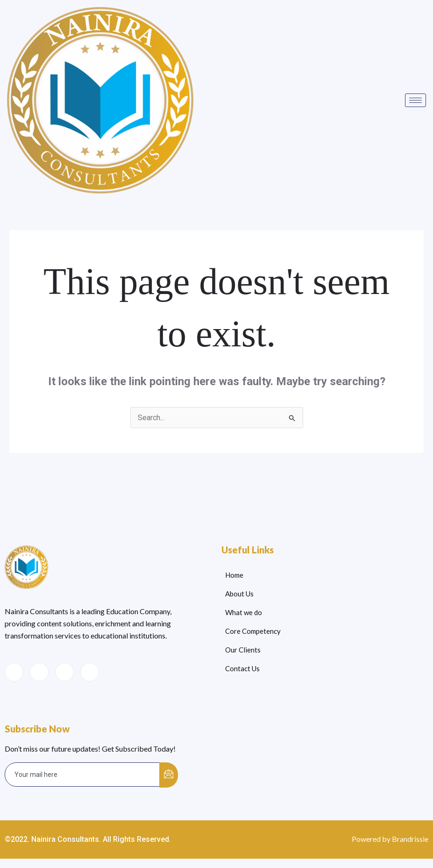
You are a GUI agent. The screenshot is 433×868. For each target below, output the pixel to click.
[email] (82, 775)
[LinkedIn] (64, 672)
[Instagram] (90, 672)
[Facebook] (14, 672)
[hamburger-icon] (415, 100)
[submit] (169, 775)
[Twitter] (39, 672)
